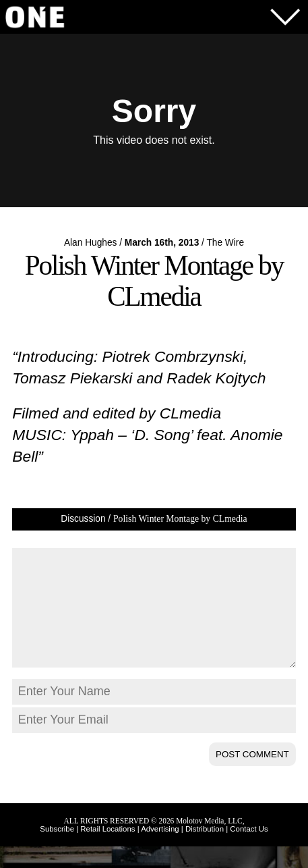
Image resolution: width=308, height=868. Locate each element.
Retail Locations (107, 850)
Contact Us (249, 850)
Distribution (205, 850)
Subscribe (57, 850)
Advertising (160, 850)
